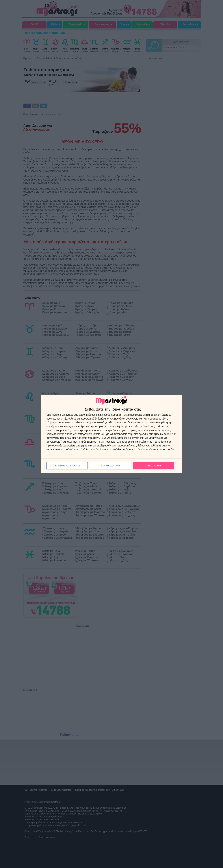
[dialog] (111, 434)
